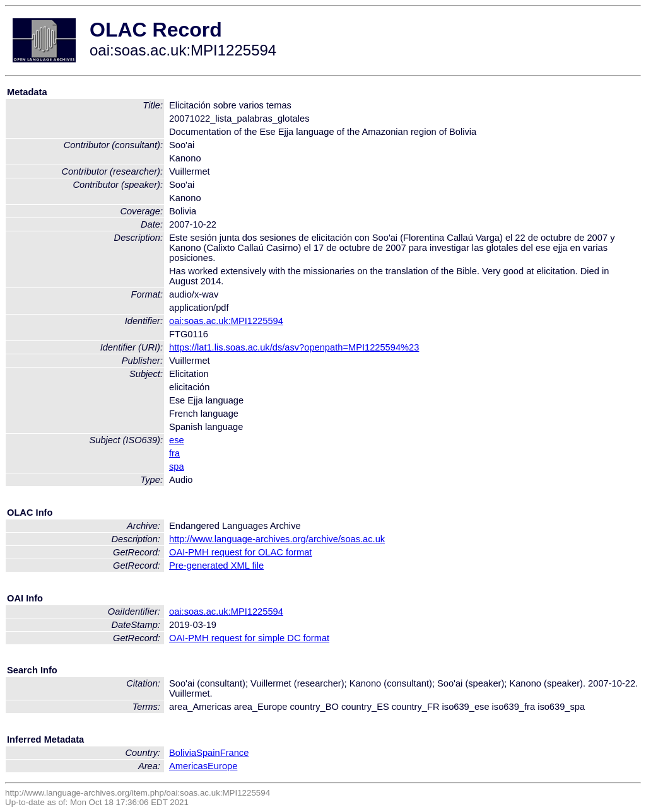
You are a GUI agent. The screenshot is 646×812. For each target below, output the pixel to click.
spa (177, 467)
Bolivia (183, 753)
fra (174, 453)
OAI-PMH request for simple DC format (249, 638)
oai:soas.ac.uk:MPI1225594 (226, 321)
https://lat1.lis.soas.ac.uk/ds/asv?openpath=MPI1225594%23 (294, 347)
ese (177, 440)
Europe (222, 766)
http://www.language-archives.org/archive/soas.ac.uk (277, 539)
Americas (188, 766)
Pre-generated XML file (216, 565)
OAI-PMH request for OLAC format (240, 552)
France (235, 753)
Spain (208, 753)
